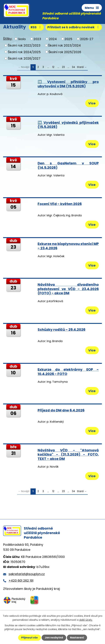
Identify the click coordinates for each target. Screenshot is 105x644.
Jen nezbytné (54, 638)
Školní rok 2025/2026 (65, 52)
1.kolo (22, 39)
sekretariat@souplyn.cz (27, 574)
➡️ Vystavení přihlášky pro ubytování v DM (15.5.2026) (68, 84)
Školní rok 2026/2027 (24, 58)
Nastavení (77, 638)
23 (63, 67)
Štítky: (8, 39)
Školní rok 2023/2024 (64, 45)
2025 (68, 39)
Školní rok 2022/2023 (24, 45)
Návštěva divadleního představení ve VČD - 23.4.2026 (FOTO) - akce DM (68, 289)
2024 (53, 39)
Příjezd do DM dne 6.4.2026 (61, 410)
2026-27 (87, 39)
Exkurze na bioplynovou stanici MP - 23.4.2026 (68, 246)
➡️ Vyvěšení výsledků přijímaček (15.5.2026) (68, 125)
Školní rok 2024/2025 (24, 52)
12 (53, 67)
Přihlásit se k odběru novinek (74, 27)
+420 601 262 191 (21, 581)
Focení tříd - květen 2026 (60, 204)
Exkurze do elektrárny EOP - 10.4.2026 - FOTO (68, 372)
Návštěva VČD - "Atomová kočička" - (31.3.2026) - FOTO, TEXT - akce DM (68, 454)
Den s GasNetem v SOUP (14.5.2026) (68, 165)
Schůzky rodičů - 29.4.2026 (61, 330)
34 (73, 67)
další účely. (86, 620)
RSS (36, 27)
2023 (37, 39)
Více (92, 103)
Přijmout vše (30, 638)
